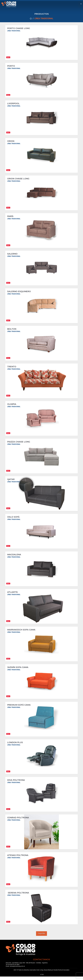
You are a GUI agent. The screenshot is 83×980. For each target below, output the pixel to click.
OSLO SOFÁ (13, 519)
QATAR (11, 481)
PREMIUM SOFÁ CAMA (19, 707)
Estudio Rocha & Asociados (62, 973)
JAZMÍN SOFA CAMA (18, 670)
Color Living (40, 973)
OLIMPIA (12, 406)
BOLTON (12, 330)
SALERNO (12, 255)
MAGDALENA (14, 557)
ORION (11, 141)
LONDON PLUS (15, 745)
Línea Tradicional (44, 18)
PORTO (11, 66)
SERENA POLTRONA (18, 896)
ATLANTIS (13, 594)
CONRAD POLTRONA (18, 821)
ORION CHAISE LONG (18, 179)
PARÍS (10, 217)
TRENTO (12, 368)
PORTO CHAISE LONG (19, 28)
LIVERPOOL (13, 104)
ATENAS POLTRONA (18, 858)
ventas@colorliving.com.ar (17, 970)
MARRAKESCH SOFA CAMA (21, 632)
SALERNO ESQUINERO (19, 292)
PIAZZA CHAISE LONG (19, 443)
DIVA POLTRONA (16, 783)
